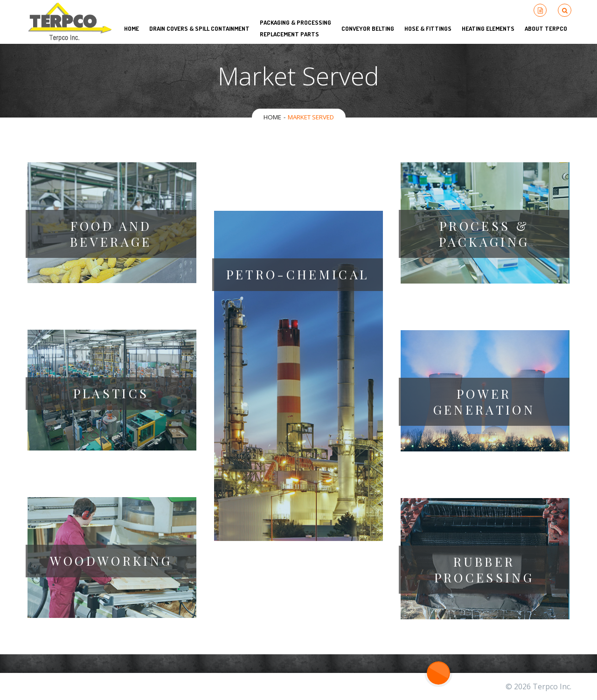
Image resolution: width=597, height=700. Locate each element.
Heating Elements (488, 28)
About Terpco (546, 28)
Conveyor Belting (368, 28)
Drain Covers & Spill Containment (199, 28)
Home (272, 117)
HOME (132, 28)
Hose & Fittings (428, 28)
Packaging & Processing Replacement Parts (295, 28)
